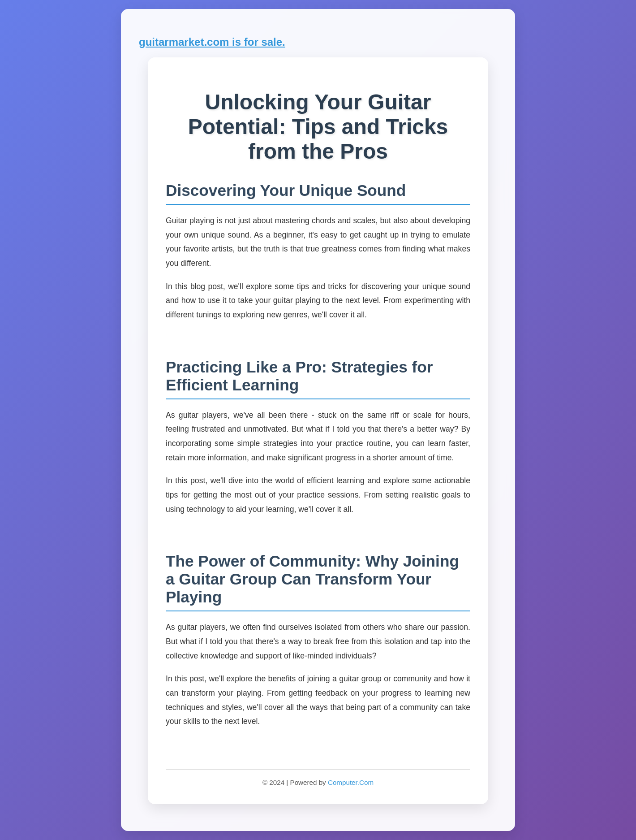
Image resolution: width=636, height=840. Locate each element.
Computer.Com (351, 782)
